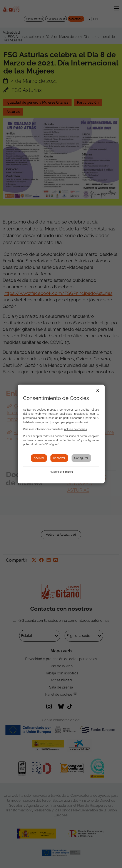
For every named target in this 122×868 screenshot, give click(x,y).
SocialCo (68, 472)
